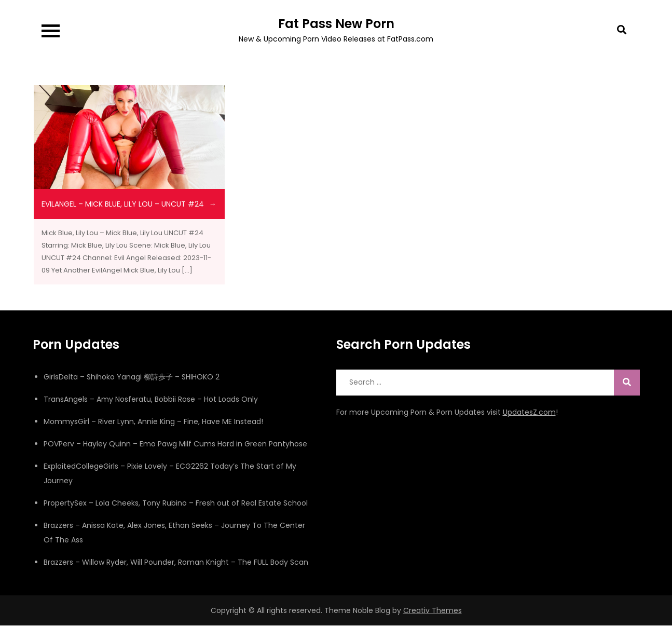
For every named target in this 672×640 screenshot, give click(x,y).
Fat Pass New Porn (336, 24)
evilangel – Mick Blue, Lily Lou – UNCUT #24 (123, 204)
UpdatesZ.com (529, 412)
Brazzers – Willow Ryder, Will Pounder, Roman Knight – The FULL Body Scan (176, 562)
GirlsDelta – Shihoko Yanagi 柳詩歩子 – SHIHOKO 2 (132, 377)
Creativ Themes (433, 610)
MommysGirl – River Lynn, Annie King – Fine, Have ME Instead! (153, 421)
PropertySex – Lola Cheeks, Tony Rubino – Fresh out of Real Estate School (176, 503)
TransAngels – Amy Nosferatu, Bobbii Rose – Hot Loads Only (151, 399)
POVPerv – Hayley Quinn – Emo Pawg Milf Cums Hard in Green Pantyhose (175, 444)
